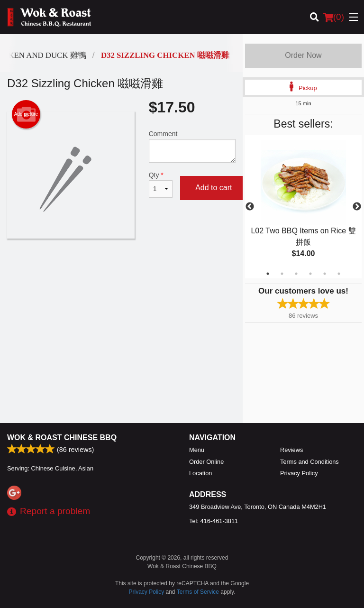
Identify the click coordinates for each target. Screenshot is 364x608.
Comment (192, 146)
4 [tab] (310, 274)
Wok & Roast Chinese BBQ (62, 438)
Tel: (214, 521)
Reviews (291, 450)
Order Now (303, 55)
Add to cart (214, 188)
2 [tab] (282, 274)
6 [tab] (339, 274)
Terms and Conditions (309, 462)
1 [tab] (268, 274)
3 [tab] (296, 274)
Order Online (206, 462)
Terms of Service (198, 592)
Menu (197, 450)
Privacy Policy (299, 473)
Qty (161, 184)
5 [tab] (325, 274)
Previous (250, 207)
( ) (334, 17)
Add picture (26, 114)
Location (200, 473)
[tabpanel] (303, 207)
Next (357, 207)
